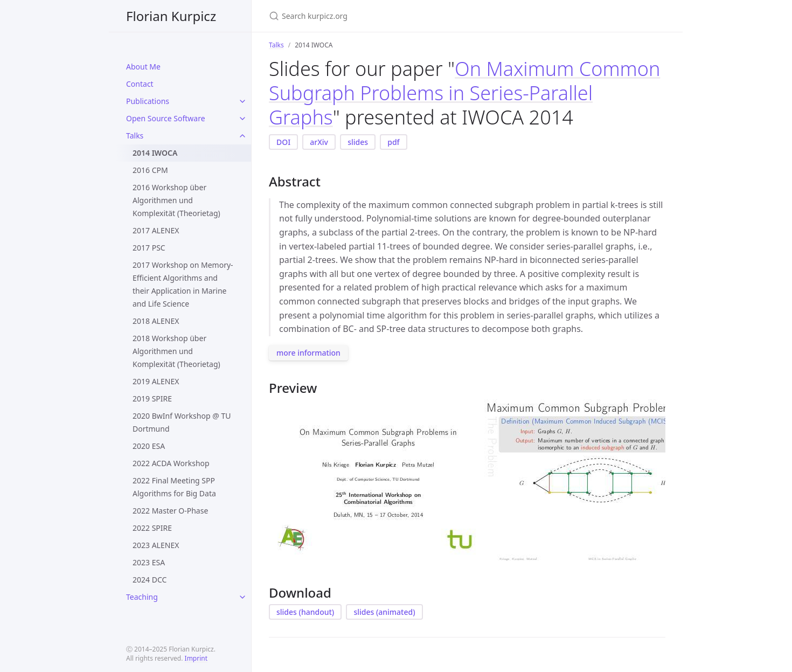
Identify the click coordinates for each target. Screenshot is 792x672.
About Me (143, 67)
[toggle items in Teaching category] (242, 597)
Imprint (196, 658)
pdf (393, 142)
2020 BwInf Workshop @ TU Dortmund (182, 422)
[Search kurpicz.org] (396, 16)
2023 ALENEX (156, 545)
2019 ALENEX (156, 381)
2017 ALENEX (156, 230)
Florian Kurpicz (171, 16)
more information (308, 353)
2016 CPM (150, 170)
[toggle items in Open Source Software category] (242, 119)
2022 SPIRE (152, 528)
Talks (135, 136)
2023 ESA (149, 562)
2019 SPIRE (152, 399)
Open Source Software (166, 118)
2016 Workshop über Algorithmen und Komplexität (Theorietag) (176, 200)
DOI (283, 142)
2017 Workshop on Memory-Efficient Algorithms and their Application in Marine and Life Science (183, 284)
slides (358, 142)
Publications (148, 101)
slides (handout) (305, 612)
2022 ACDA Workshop (171, 463)
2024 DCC (150, 580)
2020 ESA (149, 446)
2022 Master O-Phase (170, 511)
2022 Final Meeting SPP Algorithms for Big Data (174, 487)
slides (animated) (384, 612)
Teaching (142, 597)
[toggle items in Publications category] (242, 101)
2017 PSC (149, 248)
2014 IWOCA (155, 153)
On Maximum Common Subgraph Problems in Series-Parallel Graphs (464, 93)
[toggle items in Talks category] (242, 136)
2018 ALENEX (156, 321)
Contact (140, 84)
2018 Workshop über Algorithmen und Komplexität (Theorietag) (176, 351)
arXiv (319, 142)
